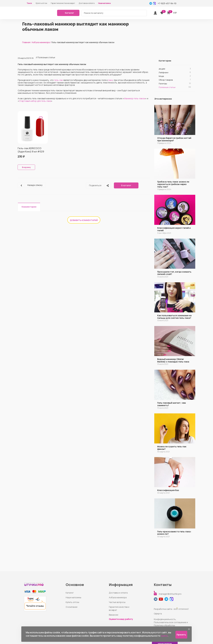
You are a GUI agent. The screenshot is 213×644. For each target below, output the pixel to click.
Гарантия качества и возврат (63, 3)
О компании (72, 607)
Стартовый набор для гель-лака (35, 101)
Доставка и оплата (87, 3)
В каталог (126, 185)
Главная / (27, 42)
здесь (164, 636)
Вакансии (114, 615)
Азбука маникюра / (41, 42)
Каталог (70, 593)
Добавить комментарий (84, 220)
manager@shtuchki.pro (170, 594)
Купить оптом (41, 3)
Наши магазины (104, 3)
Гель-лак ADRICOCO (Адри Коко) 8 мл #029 (31, 150)
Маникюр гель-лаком (135, 98)
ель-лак (59, 80)
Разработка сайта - (171, 609)
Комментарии (29, 207)
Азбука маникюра (118, 597)
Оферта (158, 614)
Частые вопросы (117, 602)
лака (110, 80)
